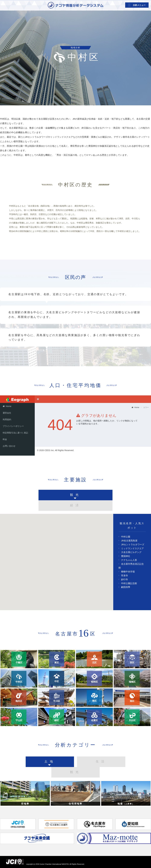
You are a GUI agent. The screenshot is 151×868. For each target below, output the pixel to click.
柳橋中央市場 (128, 572)
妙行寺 (124, 579)
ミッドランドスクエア (132, 548)
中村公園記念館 (129, 583)
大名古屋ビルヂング (131, 552)
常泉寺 (124, 575)
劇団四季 (126, 587)
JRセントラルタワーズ (133, 544)
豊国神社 (126, 556)
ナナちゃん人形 (129, 560)
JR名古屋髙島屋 (129, 541)
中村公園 (126, 537)
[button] (73, 555)
